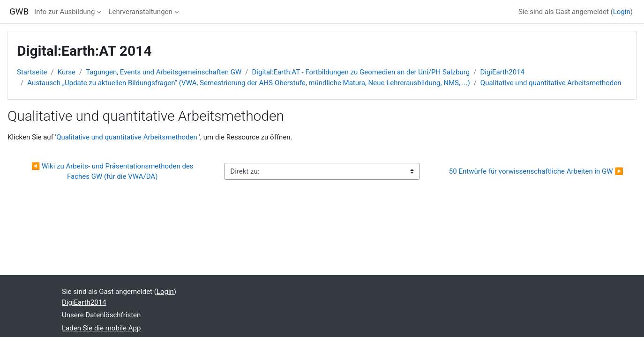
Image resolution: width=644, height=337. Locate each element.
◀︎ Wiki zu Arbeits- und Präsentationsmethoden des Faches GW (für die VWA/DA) (113, 172)
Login (622, 12)
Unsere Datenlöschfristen (101, 315)
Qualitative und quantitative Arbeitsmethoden (551, 83)
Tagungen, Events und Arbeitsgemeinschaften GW (164, 72)
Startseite (32, 72)
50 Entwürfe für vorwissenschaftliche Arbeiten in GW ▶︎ (536, 171)
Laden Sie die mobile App (101, 328)
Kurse (67, 72)
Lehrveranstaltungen (140, 12)
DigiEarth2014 (502, 72)
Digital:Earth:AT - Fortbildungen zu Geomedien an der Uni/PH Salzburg (361, 72)
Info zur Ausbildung (64, 12)
